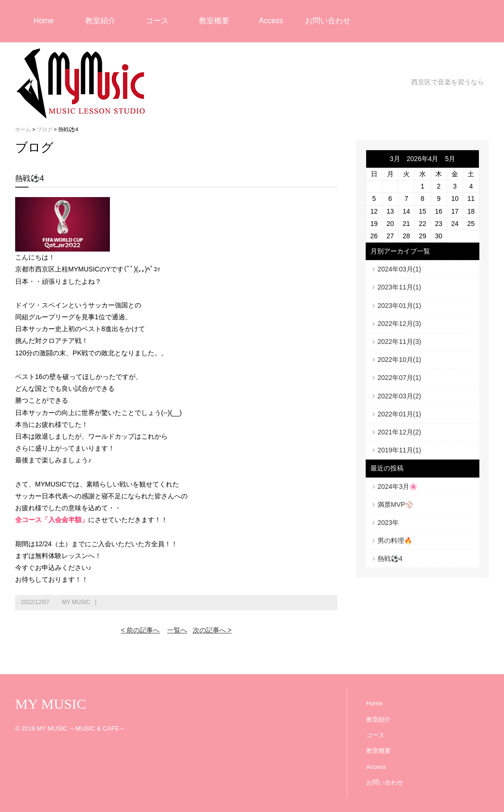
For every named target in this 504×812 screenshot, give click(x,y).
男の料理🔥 (395, 541)
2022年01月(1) (399, 414)
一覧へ (177, 630)
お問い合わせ (328, 21)
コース (157, 21)
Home (44, 21)
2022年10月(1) (399, 360)
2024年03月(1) (399, 269)
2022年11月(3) (399, 342)
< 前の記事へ (140, 630)
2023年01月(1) (399, 306)
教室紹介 (100, 21)
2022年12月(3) (399, 324)
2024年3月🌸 (397, 487)
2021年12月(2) (399, 432)
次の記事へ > (212, 630)
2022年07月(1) (399, 378)
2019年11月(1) (399, 450)
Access (271, 21)
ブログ (45, 129)
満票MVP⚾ (395, 505)
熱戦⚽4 (390, 559)
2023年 (388, 523)
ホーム (23, 129)
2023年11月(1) (399, 287)
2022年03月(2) (399, 396)
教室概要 (214, 21)
